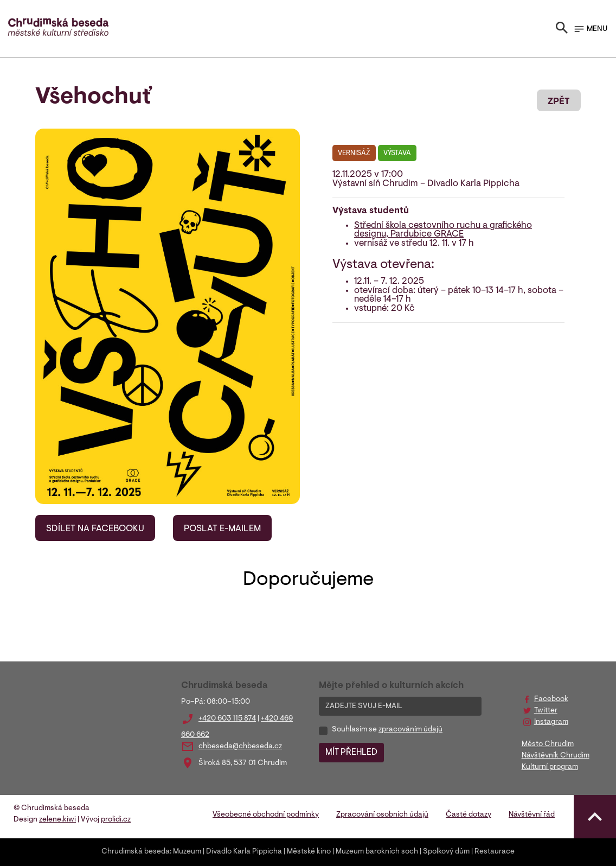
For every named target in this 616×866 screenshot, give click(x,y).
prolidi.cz (116, 820)
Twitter (546, 711)
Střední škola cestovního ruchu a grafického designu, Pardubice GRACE (443, 230)
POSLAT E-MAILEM (222, 529)
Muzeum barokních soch (377, 852)
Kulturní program (550, 767)
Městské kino (309, 852)
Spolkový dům (446, 852)
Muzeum (187, 852)
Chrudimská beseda (136, 852)
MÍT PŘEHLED (351, 753)
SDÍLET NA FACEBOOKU (95, 529)
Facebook (551, 699)
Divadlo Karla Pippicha (244, 852)
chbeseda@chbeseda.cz (240, 747)
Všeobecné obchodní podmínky (266, 815)
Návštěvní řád (532, 815)
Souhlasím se (387, 730)
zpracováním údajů (410, 730)
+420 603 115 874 (227, 719)
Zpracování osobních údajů (382, 815)
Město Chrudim (548, 744)
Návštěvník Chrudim (556, 756)
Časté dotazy (469, 815)
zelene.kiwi (57, 820)
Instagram (551, 722)
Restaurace (495, 852)
